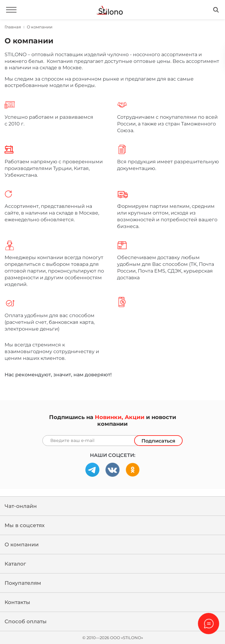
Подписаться (158, 441)
